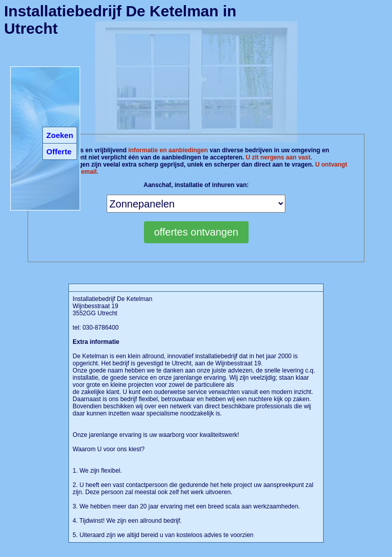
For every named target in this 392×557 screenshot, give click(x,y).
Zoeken (60, 135)
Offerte (59, 152)
